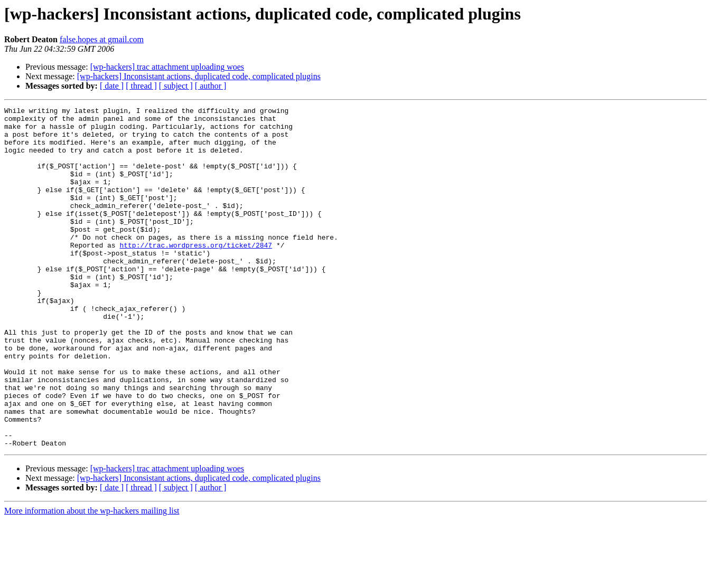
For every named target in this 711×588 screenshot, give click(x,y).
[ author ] (211, 86)
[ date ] (112, 86)
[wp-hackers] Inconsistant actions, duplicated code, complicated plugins (199, 76)
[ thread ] (141, 86)
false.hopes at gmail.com (102, 39)
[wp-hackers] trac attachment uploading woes (167, 67)
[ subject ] (176, 86)
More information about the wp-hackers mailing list (92, 579)
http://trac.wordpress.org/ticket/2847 (196, 273)
